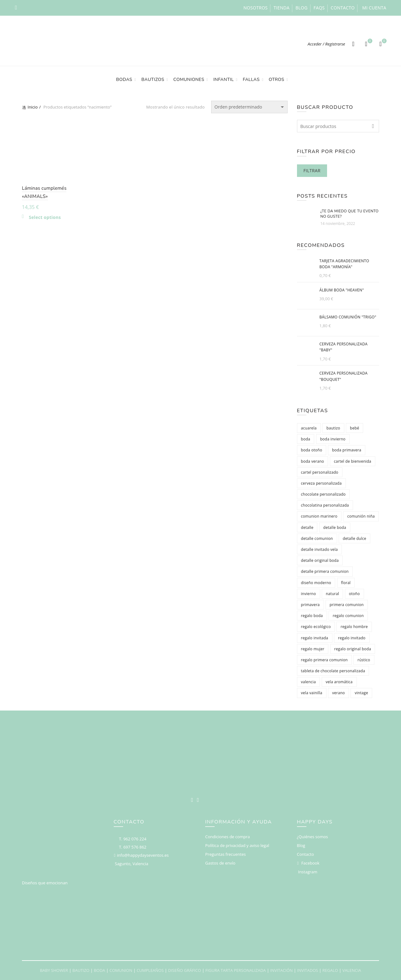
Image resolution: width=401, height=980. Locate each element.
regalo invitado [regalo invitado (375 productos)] (352, 638)
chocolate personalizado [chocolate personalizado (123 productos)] (323, 494)
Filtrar (312, 170)
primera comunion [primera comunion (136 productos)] (347, 605)
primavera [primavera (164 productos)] (310, 605)
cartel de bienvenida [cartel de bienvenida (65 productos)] (353, 461)
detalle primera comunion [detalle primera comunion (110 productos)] (325, 571)
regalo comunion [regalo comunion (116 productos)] (348, 616)
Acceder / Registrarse (326, 44)
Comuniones (189, 80)
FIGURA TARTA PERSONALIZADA (235, 970)
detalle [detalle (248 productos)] (307, 527)
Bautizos (153, 80)
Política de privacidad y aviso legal (237, 845)
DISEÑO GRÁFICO (185, 970)
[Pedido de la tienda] (249, 107)
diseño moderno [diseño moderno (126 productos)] (316, 583)
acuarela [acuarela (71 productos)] (309, 428)
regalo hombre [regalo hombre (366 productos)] (354, 627)
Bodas (124, 80)
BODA (99, 970)
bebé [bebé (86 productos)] (354, 428)
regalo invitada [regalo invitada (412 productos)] (315, 638)
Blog (302, 8)
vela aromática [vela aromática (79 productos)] (339, 682)
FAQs (319, 8)
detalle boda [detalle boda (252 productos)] (335, 527)
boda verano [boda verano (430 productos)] (313, 461)
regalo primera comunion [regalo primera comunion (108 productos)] (324, 660)
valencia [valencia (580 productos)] (309, 682)
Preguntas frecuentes (225, 854)
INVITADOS (307, 970)
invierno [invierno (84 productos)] (309, 594)
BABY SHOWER (54, 970)
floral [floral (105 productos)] (346, 583)
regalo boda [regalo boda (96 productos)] (312, 616)
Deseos (369, 41)
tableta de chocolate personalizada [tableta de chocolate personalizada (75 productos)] (333, 671)
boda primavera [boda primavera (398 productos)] (347, 450)
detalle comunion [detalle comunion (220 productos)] (317, 538)
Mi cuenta (374, 8)
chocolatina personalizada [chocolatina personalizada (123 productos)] (325, 505)
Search (373, 126)
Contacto (343, 8)
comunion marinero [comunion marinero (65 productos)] (319, 516)
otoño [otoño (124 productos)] (354, 594)
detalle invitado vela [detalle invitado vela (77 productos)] (320, 549)
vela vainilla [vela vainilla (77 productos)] (312, 693)
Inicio (33, 107)
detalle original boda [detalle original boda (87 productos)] (320, 560)
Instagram (308, 872)
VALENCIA (352, 970)
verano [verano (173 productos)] (339, 693)
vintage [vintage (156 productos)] (361, 693)
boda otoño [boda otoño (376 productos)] (312, 450)
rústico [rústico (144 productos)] (364, 660)
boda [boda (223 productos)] (306, 439)
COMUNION (121, 970)
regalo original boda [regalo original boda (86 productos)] (353, 649)
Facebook (310, 863)
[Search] (353, 44)
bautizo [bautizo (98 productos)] (333, 428)
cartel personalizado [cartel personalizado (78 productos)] (320, 472)
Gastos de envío (220, 863)
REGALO (330, 970)
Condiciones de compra (228, 837)
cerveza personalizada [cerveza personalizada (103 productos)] (321, 483)
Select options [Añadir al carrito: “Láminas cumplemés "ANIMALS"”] (45, 217)
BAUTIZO (81, 970)
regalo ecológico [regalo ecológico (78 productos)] (316, 627)
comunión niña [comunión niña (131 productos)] (361, 516)
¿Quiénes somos (312, 837)
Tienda (281, 8)
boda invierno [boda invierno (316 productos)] (333, 439)
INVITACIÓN (281, 970)
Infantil (224, 80)
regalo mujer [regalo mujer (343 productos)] (313, 649)
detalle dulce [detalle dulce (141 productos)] (354, 538)
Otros (277, 80)
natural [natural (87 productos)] (332, 594)
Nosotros (255, 8)
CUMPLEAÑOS (150, 970)
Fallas (251, 80)
